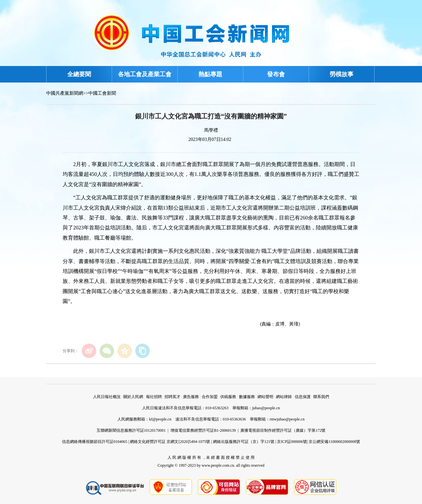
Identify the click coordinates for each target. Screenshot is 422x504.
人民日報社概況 (107, 397)
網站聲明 (265, 397)
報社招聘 (154, 397)
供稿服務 (228, 397)
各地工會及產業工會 (145, 74)
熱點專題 (210, 74)
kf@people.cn (160, 419)
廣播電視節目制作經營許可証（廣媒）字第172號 (283, 430)
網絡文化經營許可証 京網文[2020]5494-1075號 (170, 442)
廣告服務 (191, 397)
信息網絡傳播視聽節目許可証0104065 (95, 442)
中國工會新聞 (102, 93)
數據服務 (247, 397)
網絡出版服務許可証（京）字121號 (244, 442)
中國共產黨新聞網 (65, 93)
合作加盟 (210, 397)
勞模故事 (342, 74)
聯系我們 (321, 397)
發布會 (276, 74)
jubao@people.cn (266, 408)
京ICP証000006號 (292, 442)
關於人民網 (133, 397)
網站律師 (284, 397)
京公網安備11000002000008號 (334, 442)
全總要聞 (79, 74)
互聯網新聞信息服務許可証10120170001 (131, 430)
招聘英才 (172, 397)
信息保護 (303, 397)
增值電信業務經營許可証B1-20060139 (203, 430)
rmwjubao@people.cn (287, 419)
